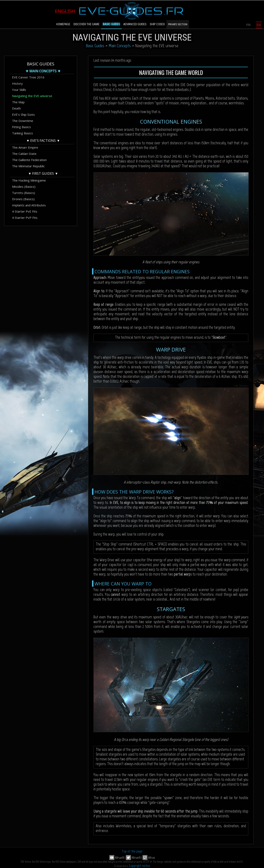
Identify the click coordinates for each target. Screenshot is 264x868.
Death (16, 108)
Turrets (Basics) (24, 193)
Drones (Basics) (23, 199)
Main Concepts (120, 46)
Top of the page (132, 851)
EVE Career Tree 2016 (28, 77)
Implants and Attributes (29, 205)
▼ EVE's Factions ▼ (43, 141)
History (17, 83)
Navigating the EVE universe (32, 96)
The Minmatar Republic (28, 166)
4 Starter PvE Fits (25, 211)
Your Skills (19, 90)
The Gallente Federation (29, 160)
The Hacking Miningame (29, 180)
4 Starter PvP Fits (25, 218)
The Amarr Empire (25, 147)
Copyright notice (139, 866)
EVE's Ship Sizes (23, 114)
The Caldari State (24, 154)
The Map (18, 102)
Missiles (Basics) (24, 187)
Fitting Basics (21, 127)
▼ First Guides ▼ (43, 173)
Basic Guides (95, 46)
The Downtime (23, 121)
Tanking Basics (22, 133)
